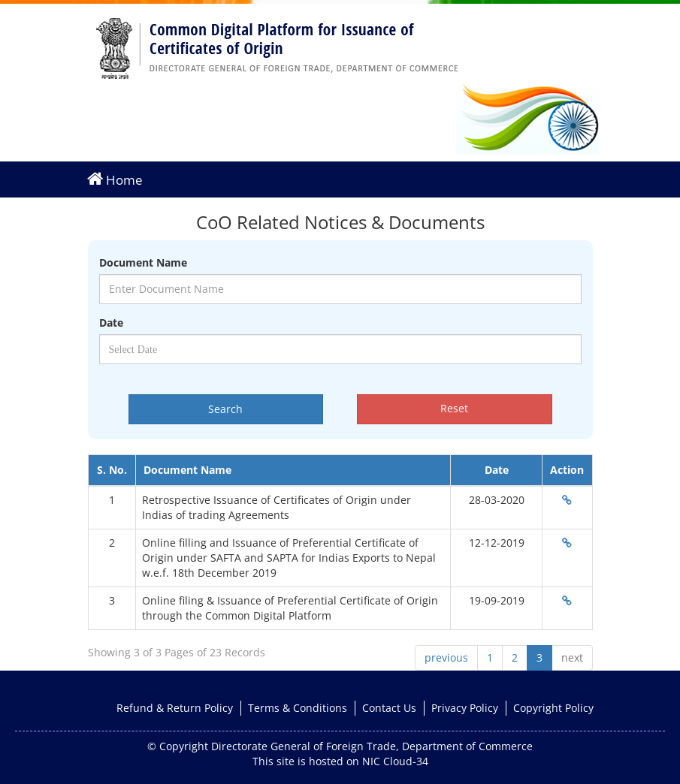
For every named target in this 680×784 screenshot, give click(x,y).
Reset (454, 408)
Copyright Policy (553, 708)
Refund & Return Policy (175, 708)
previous (446, 657)
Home (115, 179)
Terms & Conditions (298, 708)
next (572, 657)
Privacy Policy (465, 708)
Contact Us (389, 708)
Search (225, 409)
